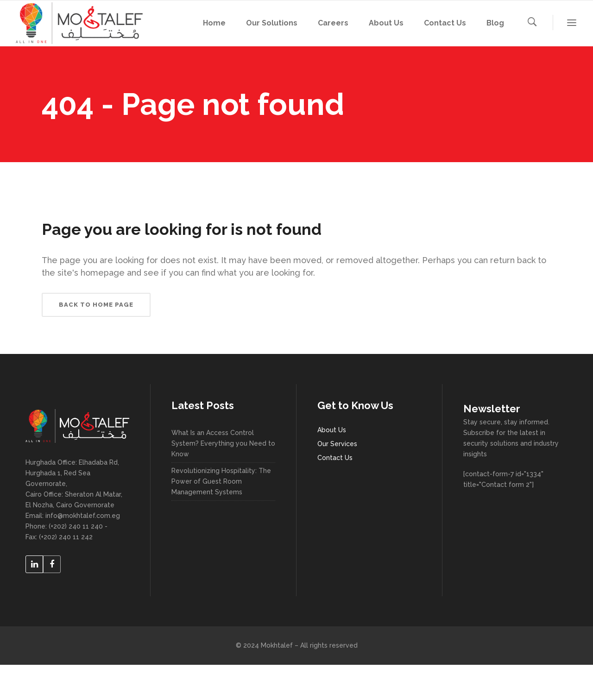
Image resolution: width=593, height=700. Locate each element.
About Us (332, 430)
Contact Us (335, 458)
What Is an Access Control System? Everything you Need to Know (223, 443)
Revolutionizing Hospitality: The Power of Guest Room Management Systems (221, 481)
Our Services (337, 444)
